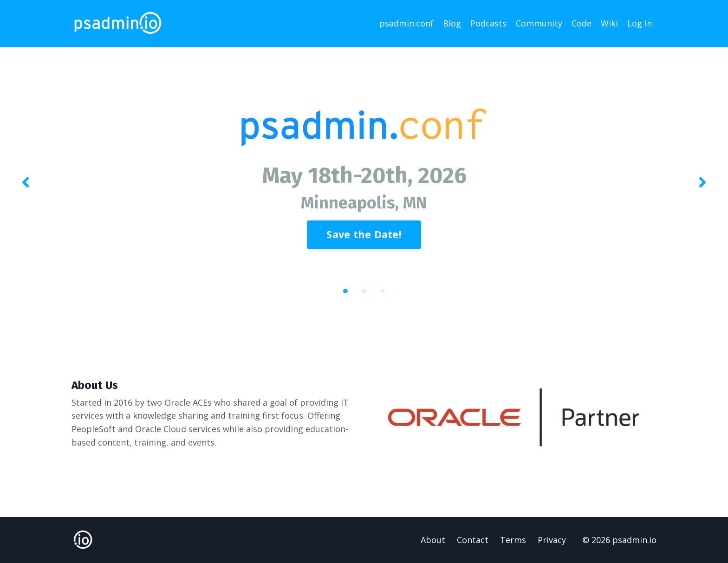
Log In (640, 23)
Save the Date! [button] (364, 234)
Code (582, 23)
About (433, 540)
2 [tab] (364, 291)
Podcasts (488, 23)
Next (702, 183)
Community (539, 23)
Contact (473, 540)
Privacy (552, 540)
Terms (513, 540)
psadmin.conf (406, 23)
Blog (452, 23)
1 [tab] (345, 291)
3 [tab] (383, 291)
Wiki (609, 23)
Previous (26, 183)
